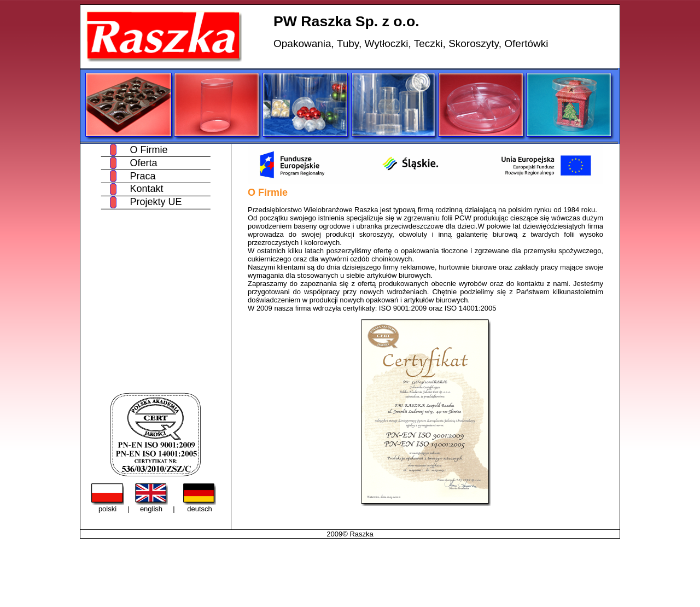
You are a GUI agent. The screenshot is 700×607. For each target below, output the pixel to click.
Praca (142, 176)
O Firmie (148, 150)
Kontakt (146, 189)
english (151, 509)
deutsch (200, 509)
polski (107, 509)
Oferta (143, 163)
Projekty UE (156, 202)
